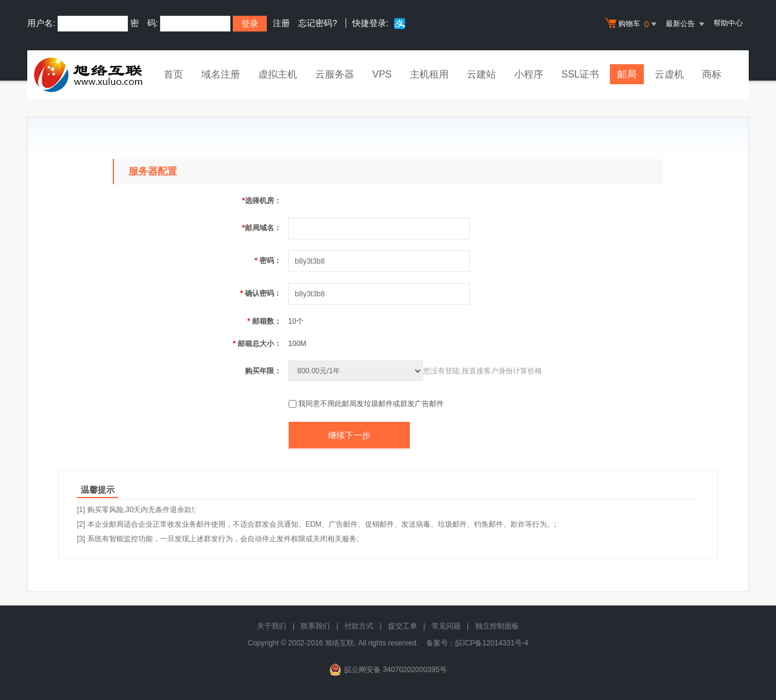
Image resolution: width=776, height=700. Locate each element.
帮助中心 (728, 23)
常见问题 (446, 626)
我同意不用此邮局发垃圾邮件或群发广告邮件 (371, 404)
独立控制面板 (497, 626)
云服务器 (335, 74)
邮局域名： (262, 228)
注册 (281, 23)
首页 (173, 74)
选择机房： (262, 201)
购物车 (632, 24)
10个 (296, 321)
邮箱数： (264, 321)
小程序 (529, 74)
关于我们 (272, 626)
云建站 (481, 74)
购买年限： (263, 371)
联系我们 (315, 626)
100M (297, 344)
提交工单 (403, 626)
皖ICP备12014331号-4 (492, 643)
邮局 (627, 74)
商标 (712, 74)
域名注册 (221, 74)
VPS (382, 74)
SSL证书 (580, 74)
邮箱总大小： (257, 344)
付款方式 (359, 626)
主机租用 (429, 74)
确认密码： (261, 293)
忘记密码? (318, 23)
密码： (268, 261)
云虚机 (669, 74)
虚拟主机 (278, 74)
